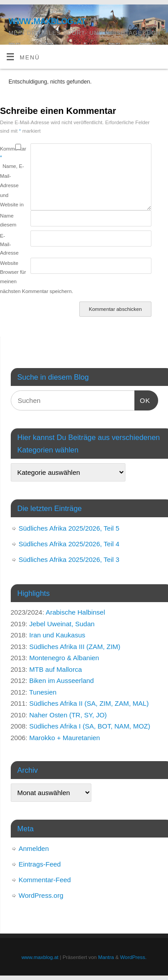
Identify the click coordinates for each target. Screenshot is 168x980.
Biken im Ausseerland (61, 681)
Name (7, 216)
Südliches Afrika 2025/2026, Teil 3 (69, 559)
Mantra (106, 957)
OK (142, 399)
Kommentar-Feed (45, 880)
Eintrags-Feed (40, 864)
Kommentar (8, 153)
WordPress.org (41, 895)
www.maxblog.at (47, 20)
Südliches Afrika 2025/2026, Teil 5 (69, 528)
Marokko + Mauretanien (65, 738)
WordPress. (133, 957)
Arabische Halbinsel (75, 612)
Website (8, 263)
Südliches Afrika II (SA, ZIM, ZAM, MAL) (89, 703)
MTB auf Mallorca (56, 669)
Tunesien (43, 692)
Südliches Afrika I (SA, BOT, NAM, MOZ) (90, 726)
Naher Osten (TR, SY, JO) (68, 715)
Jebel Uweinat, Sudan (62, 624)
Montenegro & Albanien (64, 658)
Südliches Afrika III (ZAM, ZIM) (75, 647)
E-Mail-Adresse (8, 245)
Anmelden (34, 848)
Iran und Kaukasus (57, 635)
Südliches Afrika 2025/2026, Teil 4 (69, 544)
